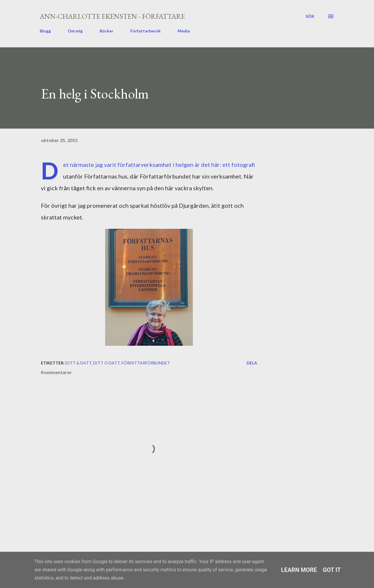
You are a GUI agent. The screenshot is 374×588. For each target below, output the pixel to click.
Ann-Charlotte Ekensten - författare (112, 16)
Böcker (107, 31)
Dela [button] (252, 363)
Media (184, 31)
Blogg (45, 31)
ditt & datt (78, 363)
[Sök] (310, 16)
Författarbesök (146, 31)
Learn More (299, 570)
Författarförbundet (146, 363)
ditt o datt (107, 363)
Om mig (75, 31)
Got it (332, 570)
